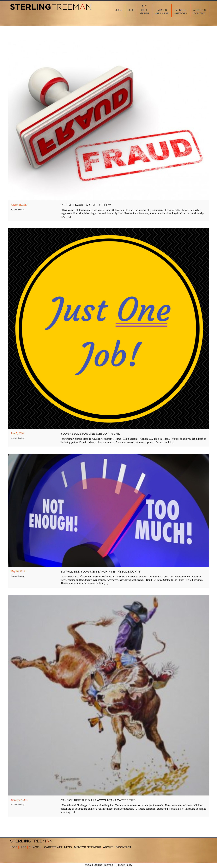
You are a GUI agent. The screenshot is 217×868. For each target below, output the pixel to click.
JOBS (15, 847)
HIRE (24, 847)
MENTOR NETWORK (88, 847)
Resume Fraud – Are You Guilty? (86, 205)
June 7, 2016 (17, 433)
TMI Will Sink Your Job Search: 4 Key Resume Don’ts (101, 572)
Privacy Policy (124, 865)
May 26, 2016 (18, 571)
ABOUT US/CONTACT (117, 847)
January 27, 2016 (19, 800)
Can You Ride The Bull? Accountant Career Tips (98, 800)
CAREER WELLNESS (59, 847)
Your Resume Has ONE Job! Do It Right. (90, 434)
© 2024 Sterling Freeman (99, 865)
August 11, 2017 (19, 205)
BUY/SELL (36, 847)
